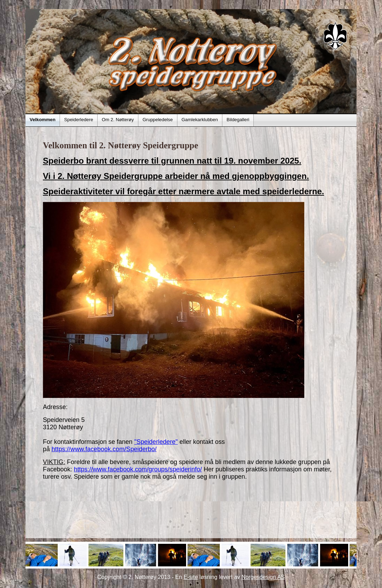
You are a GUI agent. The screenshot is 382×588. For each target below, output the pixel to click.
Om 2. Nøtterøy (118, 120)
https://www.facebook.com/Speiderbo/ (104, 449)
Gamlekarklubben (200, 120)
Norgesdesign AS (263, 577)
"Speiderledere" (156, 442)
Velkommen (43, 120)
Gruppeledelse (158, 120)
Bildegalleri (238, 120)
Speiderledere (79, 120)
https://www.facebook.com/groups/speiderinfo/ (138, 469)
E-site (191, 577)
